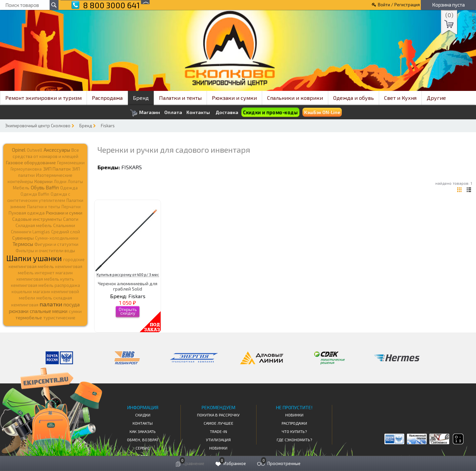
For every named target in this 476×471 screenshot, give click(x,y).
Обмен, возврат (143, 440)
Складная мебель (34, 225)
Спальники (64, 225)
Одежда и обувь (354, 98)
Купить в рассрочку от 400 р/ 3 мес (128, 275)
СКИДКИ (143, 415)
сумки (75, 311)
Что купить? (294, 431)
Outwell (35, 150)
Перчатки (71, 207)
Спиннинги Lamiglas (30, 232)
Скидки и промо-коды (270, 112)
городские (74, 259)
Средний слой (66, 232)
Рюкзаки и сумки (234, 98)
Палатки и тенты (180, 98)
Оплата (173, 112)
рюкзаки (19, 311)
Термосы (23, 244)
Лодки (60, 181)
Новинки (218, 448)
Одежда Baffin (35, 194)
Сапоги (71, 219)
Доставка (227, 112)
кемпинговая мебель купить (45, 279)
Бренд (141, 98)
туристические (59, 318)
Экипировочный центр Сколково (38, 126)
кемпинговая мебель (31, 266)
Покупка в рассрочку (218, 415)
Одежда (69, 188)
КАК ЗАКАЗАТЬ (143, 431)
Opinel (19, 150)
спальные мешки (49, 311)
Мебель (21, 188)
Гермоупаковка (26, 169)
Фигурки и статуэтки (56, 244)
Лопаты (75, 181)
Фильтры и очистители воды (45, 251)
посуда (72, 304)
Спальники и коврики (295, 98)
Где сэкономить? (294, 440)
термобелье (29, 317)
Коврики (43, 181)
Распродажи (294, 423)
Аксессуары (57, 150)
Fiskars (108, 126)
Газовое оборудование (31, 162)
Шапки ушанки (34, 258)
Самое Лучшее (218, 423)
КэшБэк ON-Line (322, 112)
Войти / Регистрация (399, 5)
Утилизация (218, 440)
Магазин (145, 113)
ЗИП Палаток (57, 169)
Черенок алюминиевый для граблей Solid (128, 286)
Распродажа (107, 98)
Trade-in (218, 431)
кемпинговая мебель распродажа (45, 285)
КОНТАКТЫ (143, 423)
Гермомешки (71, 163)
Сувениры (23, 238)
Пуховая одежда (27, 213)
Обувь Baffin (45, 187)
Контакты (198, 112)
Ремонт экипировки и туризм (43, 98)
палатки (51, 304)
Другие (436, 98)
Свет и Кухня (400, 98)
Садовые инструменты (37, 219)
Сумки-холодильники (57, 238)
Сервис (143, 448)
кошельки (22, 292)
